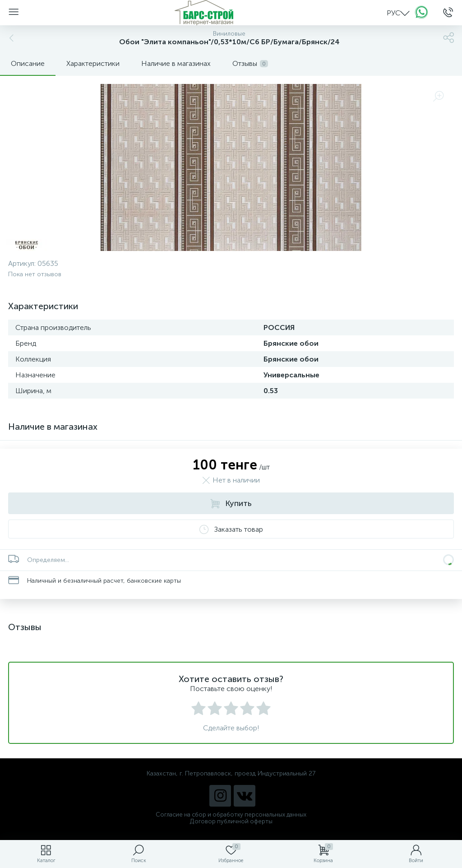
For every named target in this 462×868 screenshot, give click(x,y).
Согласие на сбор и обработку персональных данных (231, 815)
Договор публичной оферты (231, 821)
